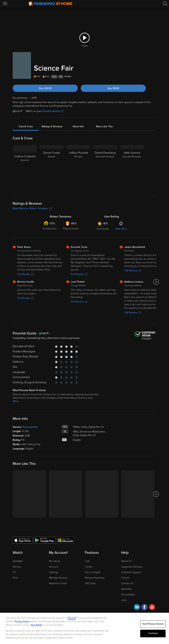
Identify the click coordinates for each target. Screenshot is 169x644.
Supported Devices (132, 567)
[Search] (165, 4)
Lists (87, 561)
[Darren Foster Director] (52, 168)
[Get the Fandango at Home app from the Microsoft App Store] (65, 540)
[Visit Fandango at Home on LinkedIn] (137, 608)
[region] (84, 628)
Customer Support (131, 572)
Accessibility (128, 595)
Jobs (124, 600)
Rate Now (121, 229)
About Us (126, 561)
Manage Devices (58, 578)
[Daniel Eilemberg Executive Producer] (105, 168)
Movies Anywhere (95, 578)
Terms (72, 618)
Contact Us (127, 583)
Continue (153, 633)
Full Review (25, 274)
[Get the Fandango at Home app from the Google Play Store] (45, 540)
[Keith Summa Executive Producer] (132, 168)
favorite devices (53, 111)
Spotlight (18, 561)
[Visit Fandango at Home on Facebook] (144, 608)
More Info (78, 126)
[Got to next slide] (156, 282)
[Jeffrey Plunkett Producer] (78, 168)
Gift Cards (90, 583)
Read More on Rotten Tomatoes (32, 208)
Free (15, 578)
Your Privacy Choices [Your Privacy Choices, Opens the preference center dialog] (153, 624)
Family (89, 567)
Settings (53, 572)
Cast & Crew (26, 126)
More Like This (104, 126)
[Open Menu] (5, 4)
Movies (17, 567)
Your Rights (36, 625)
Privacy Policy (22, 621)
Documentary (30, 427)
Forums (125, 578)
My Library (55, 561)
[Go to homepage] (50, 4)
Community (103, 229)
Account (54, 567)
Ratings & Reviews (52, 126)
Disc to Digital (93, 572)
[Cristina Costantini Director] (25, 168)
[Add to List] (154, 77)
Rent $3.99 (45, 88)
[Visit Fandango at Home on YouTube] (152, 608)
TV (14, 572)
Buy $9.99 (113, 88)
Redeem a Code (58, 583)
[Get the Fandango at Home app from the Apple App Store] (23, 540)
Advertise (126, 589)
